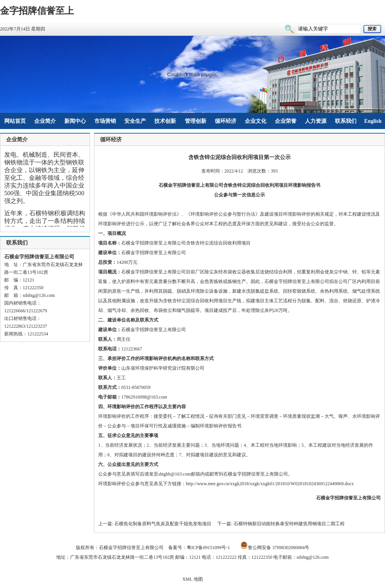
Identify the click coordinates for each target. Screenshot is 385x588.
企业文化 (256, 121)
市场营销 (105, 121)
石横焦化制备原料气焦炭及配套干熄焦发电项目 (163, 524)
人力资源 (316, 121)
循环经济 (226, 121)
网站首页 (15, 121)
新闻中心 (75, 121)
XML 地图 (192, 579)
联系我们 (346, 121)
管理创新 (196, 121)
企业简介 (45, 121)
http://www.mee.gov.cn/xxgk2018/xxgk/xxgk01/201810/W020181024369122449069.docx (270, 484)
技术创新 (165, 121)
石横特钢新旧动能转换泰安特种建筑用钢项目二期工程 (289, 524)
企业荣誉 (286, 121)
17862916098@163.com (144, 397)
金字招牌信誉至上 (37, 11)
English (373, 121)
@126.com (45, 295)
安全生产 (135, 121)
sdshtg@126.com (312, 557)
